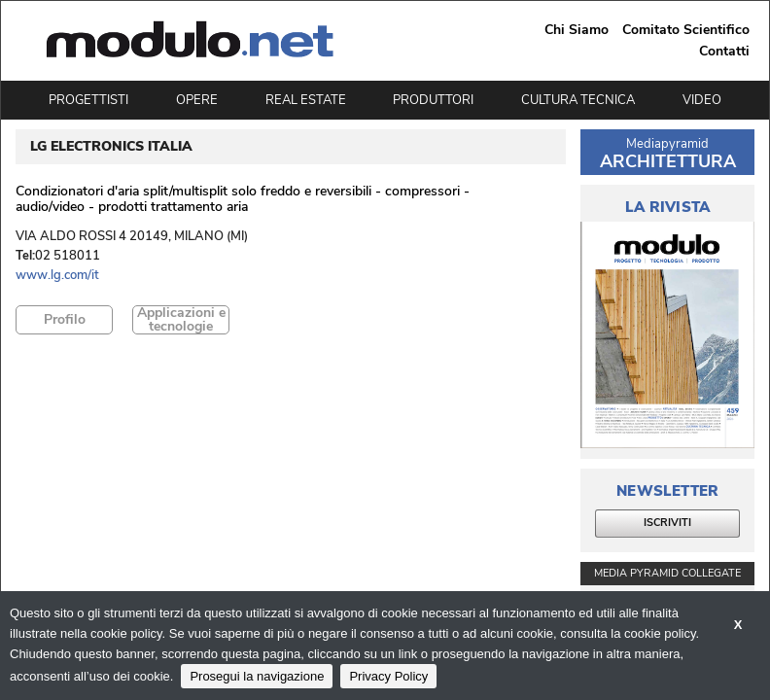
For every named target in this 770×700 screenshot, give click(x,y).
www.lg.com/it (57, 276)
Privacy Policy (388, 676)
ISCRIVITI (667, 523)
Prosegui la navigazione (257, 676)
